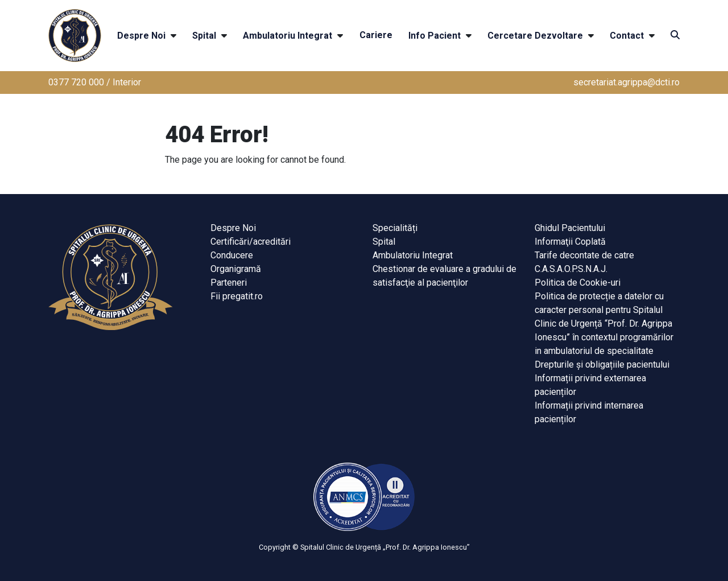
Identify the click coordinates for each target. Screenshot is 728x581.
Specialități (395, 228)
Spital (204, 36)
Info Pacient (435, 36)
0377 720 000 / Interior (95, 82)
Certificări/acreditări (251, 242)
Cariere (376, 35)
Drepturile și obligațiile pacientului (602, 364)
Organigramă (236, 269)
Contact (627, 36)
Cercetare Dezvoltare (535, 36)
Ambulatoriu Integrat (288, 36)
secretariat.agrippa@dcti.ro (626, 82)
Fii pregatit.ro (237, 296)
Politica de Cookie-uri (578, 283)
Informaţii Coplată (570, 242)
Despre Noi (141, 36)
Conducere (232, 255)
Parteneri (229, 283)
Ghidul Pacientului (570, 228)
